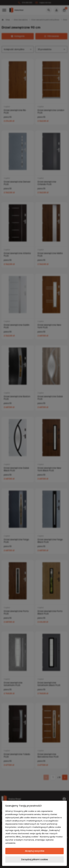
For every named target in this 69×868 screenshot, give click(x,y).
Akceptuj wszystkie (35, 851)
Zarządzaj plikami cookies (35, 859)
